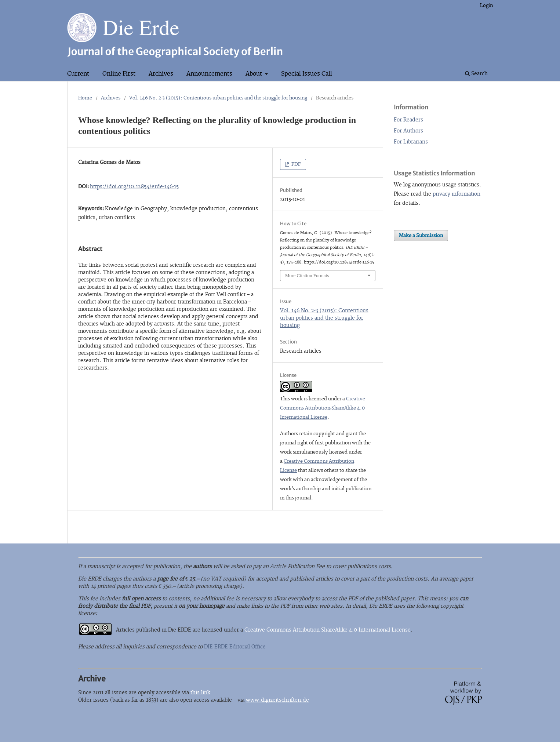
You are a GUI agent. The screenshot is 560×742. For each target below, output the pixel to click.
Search (476, 74)
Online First (119, 74)
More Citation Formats (307, 275)
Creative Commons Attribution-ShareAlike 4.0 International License (323, 408)
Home (85, 98)
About (254, 74)
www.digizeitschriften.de (277, 700)
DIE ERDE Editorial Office (235, 647)
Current (78, 74)
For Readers (408, 120)
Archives (161, 74)
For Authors (408, 131)
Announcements (209, 74)
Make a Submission (421, 236)
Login (486, 6)
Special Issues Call (307, 74)
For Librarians (411, 142)
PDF (296, 164)
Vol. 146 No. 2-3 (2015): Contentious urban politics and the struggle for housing (218, 98)
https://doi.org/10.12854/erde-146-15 (134, 187)
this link (200, 693)
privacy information (457, 194)
